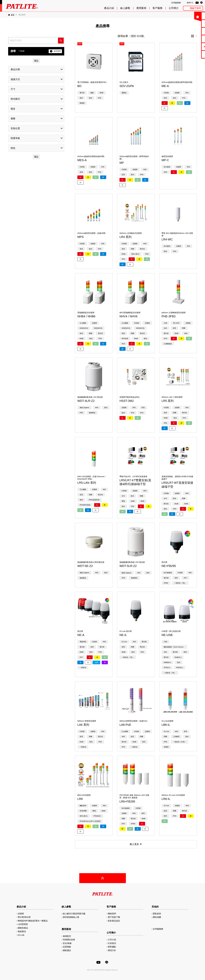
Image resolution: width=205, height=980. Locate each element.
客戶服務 (158, 8)
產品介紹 (109, 8)
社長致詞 (112, 943)
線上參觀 (125, 8)
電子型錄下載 (195, 23)
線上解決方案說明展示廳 (74, 914)
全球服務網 (176, 3)
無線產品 (22, 931)
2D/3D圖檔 (195, 39)
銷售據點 (112, 947)
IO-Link (21, 935)
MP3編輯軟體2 (195, 46)
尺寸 (13, 89)
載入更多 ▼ (136, 844)
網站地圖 (157, 917)
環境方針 (112, 950)
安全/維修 (67, 943)
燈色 (13, 148)
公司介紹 (112, 940)
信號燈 (21, 914)
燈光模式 (15, 99)
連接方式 (15, 79)
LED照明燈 (23, 924)
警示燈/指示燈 (24, 917)
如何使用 (55, 51)
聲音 (13, 109)
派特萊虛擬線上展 (71, 917)
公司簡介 (174, 8)
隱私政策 (157, 914)
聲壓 (13, 119)
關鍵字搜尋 (195, 8)
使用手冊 (195, 31)
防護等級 (15, 138)
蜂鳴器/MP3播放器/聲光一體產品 (33, 921)
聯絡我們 (195, 16)
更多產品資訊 (114, 921)
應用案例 (141, 8)
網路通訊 (67, 950)
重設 (36, 61)
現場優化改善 (69, 940)
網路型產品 (195, 54)
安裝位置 (15, 128)
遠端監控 (67, 936)
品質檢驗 (67, 947)
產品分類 (15, 69)
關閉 (182, 17)
